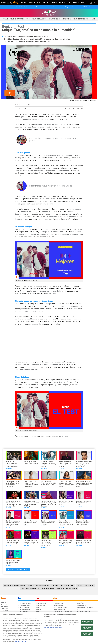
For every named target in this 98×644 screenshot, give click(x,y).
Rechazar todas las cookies (87, 628)
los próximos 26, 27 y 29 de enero (40, 39)
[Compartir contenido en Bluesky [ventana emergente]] (74, 108)
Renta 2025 (60, 589)
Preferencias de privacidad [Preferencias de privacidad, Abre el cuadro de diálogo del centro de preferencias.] (87, 634)
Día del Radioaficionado (46, 589)
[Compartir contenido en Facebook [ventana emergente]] (66, 108)
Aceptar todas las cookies (87, 622)
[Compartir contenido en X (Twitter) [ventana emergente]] (70, 108)
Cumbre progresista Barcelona (39, 585)
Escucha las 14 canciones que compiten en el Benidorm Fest (27, 42)
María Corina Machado (28, 589)
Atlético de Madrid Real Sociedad (15, 585)
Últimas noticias (72, 589)
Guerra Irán (55, 585)
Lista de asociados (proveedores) (53, 628)
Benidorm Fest (73, 382)
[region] (49, 628)
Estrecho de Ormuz (68, 585)
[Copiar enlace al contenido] (82, 108)
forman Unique (40, 114)
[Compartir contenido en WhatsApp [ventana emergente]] (78, 108)
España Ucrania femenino (85, 585)
